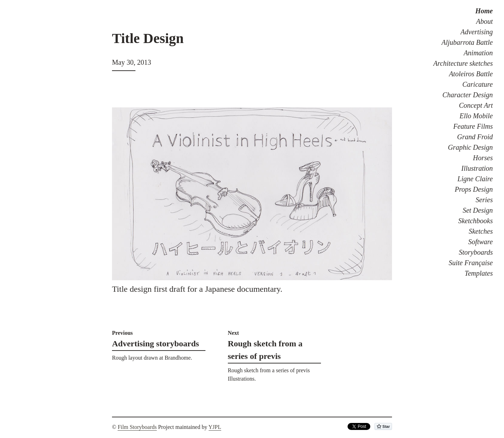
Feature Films (473, 126)
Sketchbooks (475, 221)
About (484, 21)
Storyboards (476, 252)
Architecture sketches (463, 63)
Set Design (478, 210)
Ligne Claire (475, 179)
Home (484, 11)
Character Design (468, 95)
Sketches (481, 231)
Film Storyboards (137, 427)
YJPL (215, 427)
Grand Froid (475, 137)
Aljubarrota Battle (467, 42)
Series (484, 200)
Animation (478, 53)
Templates (479, 273)
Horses (483, 158)
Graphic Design (470, 147)
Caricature (478, 84)
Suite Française (471, 263)
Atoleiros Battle (471, 74)
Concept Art (476, 105)
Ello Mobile (476, 116)
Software (481, 242)
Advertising (477, 32)
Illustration (477, 168)
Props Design (474, 189)
